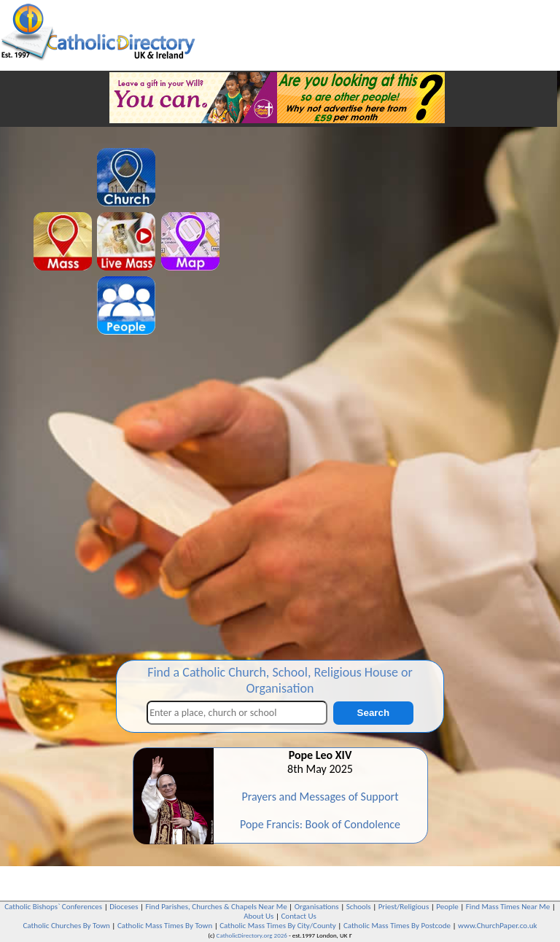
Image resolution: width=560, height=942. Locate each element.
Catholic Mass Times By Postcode (397, 926)
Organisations (317, 907)
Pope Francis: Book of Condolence (320, 824)
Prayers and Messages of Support (320, 797)
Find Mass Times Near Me (508, 907)
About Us (258, 916)
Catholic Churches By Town (66, 926)
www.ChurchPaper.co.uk (497, 926)
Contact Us (298, 916)
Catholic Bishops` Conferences (53, 907)
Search (373, 713)
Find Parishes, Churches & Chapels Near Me (217, 907)
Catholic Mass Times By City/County (278, 926)
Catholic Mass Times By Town (165, 926)
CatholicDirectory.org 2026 (252, 935)
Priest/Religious (404, 907)
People (447, 907)
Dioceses (124, 907)
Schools (359, 907)
